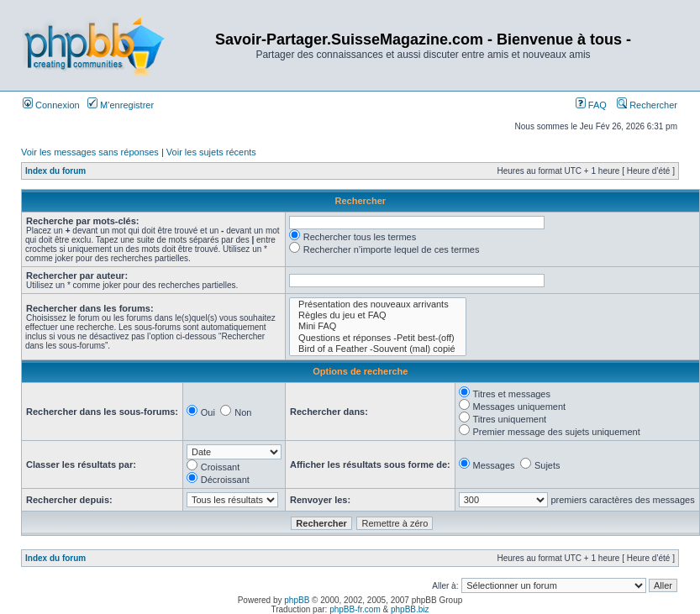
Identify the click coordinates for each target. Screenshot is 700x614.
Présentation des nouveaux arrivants (378, 304)
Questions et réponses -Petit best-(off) (378, 338)
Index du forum (55, 171)
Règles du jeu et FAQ (378, 315)
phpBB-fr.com (355, 609)
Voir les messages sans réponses (90, 152)
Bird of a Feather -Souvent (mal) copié (378, 349)
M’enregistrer (121, 105)
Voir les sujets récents (211, 152)
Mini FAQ (378, 326)
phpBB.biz (410, 609)
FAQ (591, 105)
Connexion (51, 105)
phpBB (297, 600)
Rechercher (647, 105)
